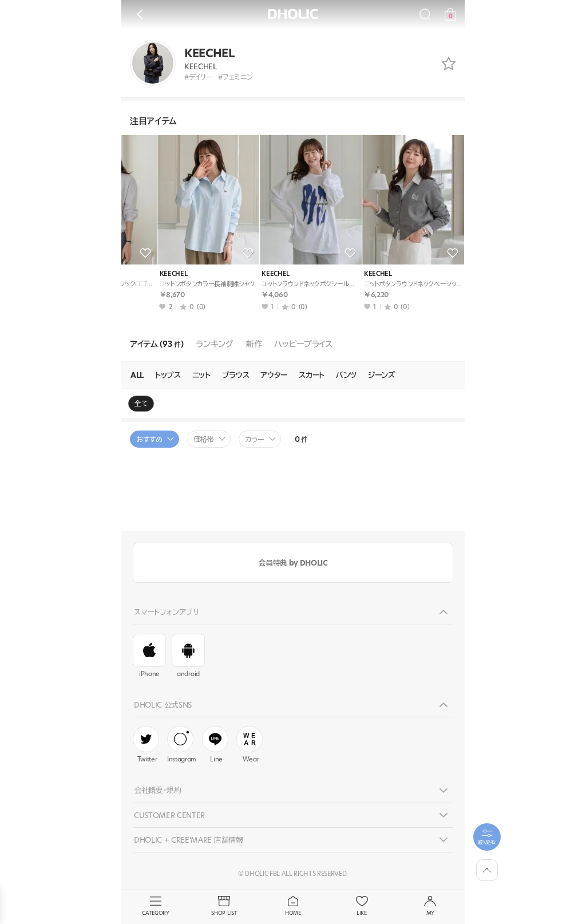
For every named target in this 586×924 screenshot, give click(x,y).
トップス (168, 375)
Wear (250, 745)
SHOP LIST (224, 906)
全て (141, 403)
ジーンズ (382, 375)
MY (430, 906)
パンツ (346, 375)
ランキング (214, 344)
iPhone (149, 656)
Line (215, 745)
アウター (274, 375)
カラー (255, 439)
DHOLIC (293, 14)
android (188, 656)
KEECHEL (143, 274)
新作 (254, 344)
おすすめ (149, 439)
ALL (137, 375)
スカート (312, 375)
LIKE (362, 906)
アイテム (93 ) (157, 344)
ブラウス (236, 375)
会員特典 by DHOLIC (293, 563)
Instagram (182, 745)
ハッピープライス (303, 344)
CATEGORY (156, 906)
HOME (293, 906)
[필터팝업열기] (487, 837)
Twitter (146, 745)
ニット (201, 375)
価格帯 (204, 439)
